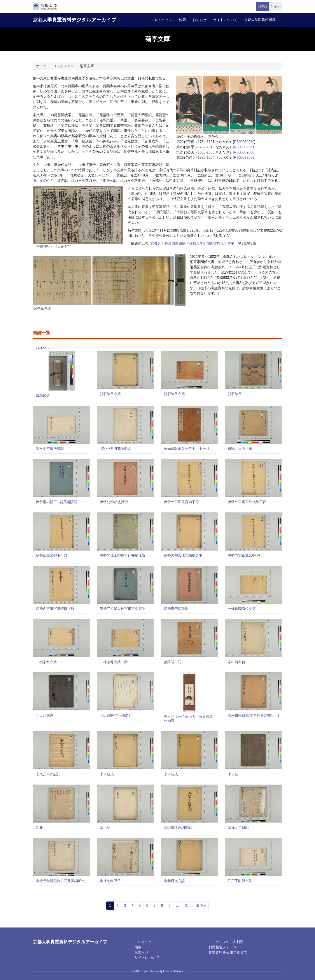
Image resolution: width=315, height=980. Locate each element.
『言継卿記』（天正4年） (53, 247)
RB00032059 (244, 142)
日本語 (263, 6)
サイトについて (225, 20)
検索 (182, 20)
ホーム (41, 66)
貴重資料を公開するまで (228, 952)
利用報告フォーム (222, 947)
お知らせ (199, 20)
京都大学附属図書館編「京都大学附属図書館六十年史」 (194, 243)
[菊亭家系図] (43, 308)
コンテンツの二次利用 (226, 942)
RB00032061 (244, 147)
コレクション (162, 20)
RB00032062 (244, 158)
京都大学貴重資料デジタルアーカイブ (75, 20)
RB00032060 (244, 152)
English (276, 6)
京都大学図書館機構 (260, 20)
